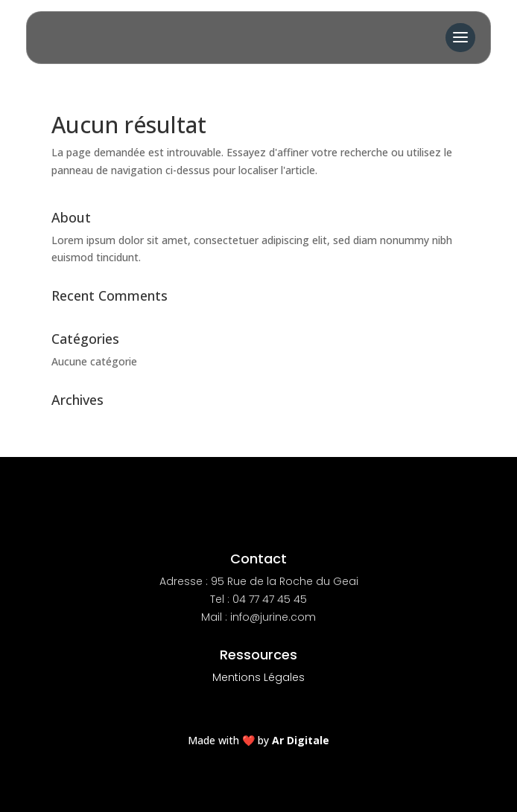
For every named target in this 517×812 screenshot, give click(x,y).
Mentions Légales (258, 677)
